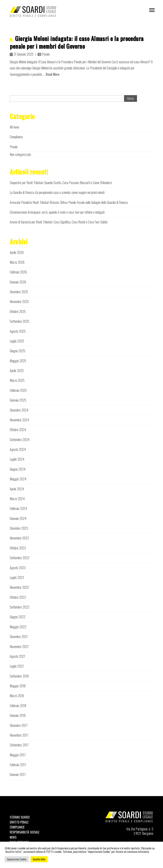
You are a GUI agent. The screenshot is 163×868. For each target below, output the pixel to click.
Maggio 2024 (18, 479)
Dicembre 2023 (19, 528)
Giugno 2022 (18, 617)
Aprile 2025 (17, 371)
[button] (152, 10)
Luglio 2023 (17, 577)
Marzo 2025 (17, 380)
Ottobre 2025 (18, 311)
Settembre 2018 (19, 676)
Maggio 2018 (18, 686)
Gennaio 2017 (18, 774)
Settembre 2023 (19, 558)
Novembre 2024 (19, 420)
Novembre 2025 (19, 301)
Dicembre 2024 (19, 410)
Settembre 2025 (19, 321)
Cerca (131, 98)
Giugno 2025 (17, 351)
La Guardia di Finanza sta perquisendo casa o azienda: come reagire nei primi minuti (57, 192)
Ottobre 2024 (18, 430)
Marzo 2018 (17, 696)
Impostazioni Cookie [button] (17, 859)
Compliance (16, 137)
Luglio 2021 (17, 666)
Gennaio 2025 (18, 400)
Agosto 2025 (18, 331)
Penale (44, 54)
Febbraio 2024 (18, 508)
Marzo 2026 (17, 262)
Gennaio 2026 (18, 282)
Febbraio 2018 (18, 706)
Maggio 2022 (18, 627)
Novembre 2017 (19, 735)
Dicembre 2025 (19, 292)
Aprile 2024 (17, 489)
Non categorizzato (20, 154)
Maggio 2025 (18, 361)
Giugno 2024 (18, 469)
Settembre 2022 (20, 607)
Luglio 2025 (17, 341)
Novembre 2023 (19, 538)
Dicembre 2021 (19, 637)
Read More (53, 74)
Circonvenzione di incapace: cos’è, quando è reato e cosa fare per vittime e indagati (57, 212)
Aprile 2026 (17, 252)
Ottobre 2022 (18, 597)
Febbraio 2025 (18, 390)
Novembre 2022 (19, 587)
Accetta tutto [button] (39, 859)
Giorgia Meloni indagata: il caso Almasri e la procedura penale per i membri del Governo (77, 42)
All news (15, 127)
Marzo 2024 (17, 499)
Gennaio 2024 (18, 518)
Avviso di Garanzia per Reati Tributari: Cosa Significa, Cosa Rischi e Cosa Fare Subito (59, 222)
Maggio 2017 (18, 755)
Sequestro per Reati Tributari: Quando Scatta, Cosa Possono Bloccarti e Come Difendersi (61, 183)
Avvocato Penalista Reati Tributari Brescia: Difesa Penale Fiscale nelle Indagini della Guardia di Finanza (69, 202)
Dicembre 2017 (19, 725)
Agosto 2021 (17, 656)
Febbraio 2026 (18, 272)
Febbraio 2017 (18, 765)
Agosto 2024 (18, 449)
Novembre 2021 (19, 646)
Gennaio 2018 (18, 715)
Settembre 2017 (19, 745)
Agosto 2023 (18, 568)
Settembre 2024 (20, 440)
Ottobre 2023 (18, 548)
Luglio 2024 (17, 459)
